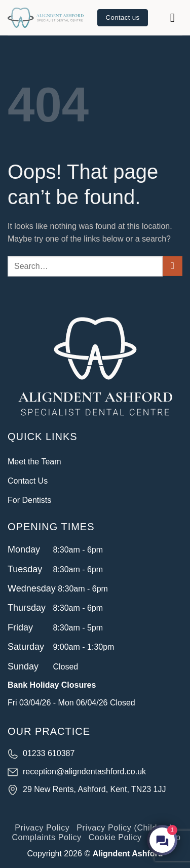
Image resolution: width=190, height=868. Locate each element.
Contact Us (28, 481)
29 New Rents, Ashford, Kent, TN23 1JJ (94, 789)
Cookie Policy (115, 837)
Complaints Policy (47, 837)
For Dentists (29, 500)
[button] (176, 17)
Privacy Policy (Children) (125, 828)
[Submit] (173, 266)
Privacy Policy (42, 828)
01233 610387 (49, 753)
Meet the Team (34, 462)
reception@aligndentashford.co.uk (84, 772)
